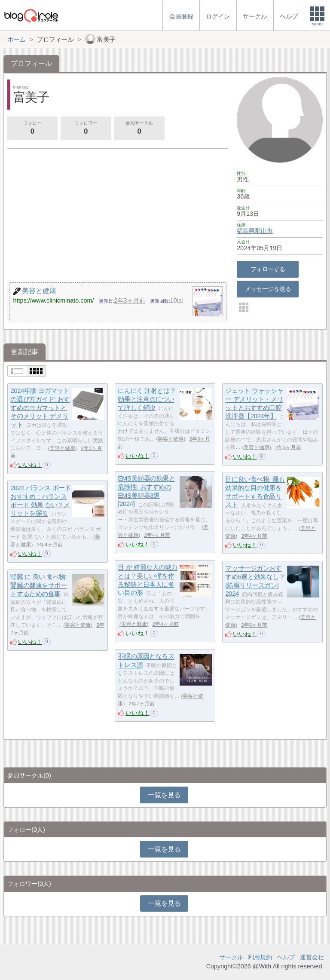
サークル (231, 957)
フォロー (32, 129)
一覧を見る (164, 795)
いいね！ (30, 465)
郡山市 (264, 231)
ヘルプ (286, 957)
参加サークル (139, 129)
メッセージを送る (268, 289)
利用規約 (260, 957)
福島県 (246, 231)
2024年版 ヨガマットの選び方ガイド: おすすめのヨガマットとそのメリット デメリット (40, 408)
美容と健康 (62, 448)
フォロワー (86, 129)
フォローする (268, 269)
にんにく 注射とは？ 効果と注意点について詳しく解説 (147, 399)
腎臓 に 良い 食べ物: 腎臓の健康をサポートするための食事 (38, 585)
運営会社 (312, 957)
